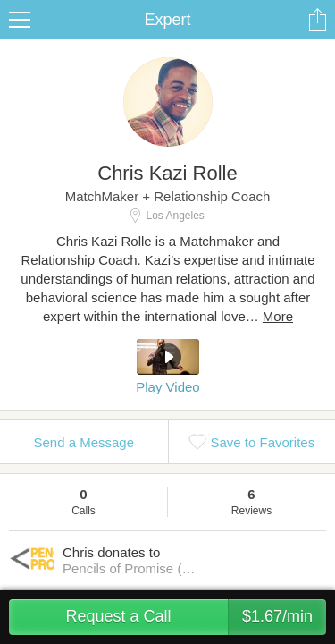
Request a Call (196, 617)
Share (317, 20)
